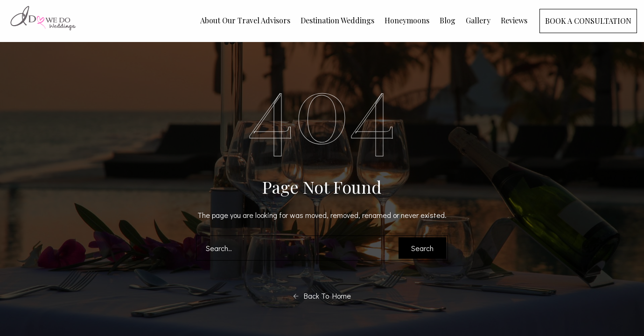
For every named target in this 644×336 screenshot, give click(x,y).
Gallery (478, 20)
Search (422, 248)
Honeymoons (407, 20)
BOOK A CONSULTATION (588, 21)
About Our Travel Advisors (245, 20)
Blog (448, 20)
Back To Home (322, 296)
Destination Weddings (337, 20)
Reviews (514, 20)
